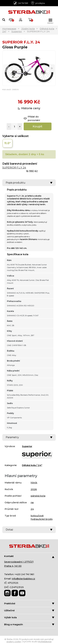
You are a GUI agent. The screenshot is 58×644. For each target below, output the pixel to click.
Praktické (29, 603)
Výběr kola (29, 617)
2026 (34, 489)
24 (32, 509)
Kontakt (29, 556)
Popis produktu (29, 183)
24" (4, 31)
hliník (34, 483)
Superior (17, 31)
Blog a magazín (29, 624)
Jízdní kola (28, 29)
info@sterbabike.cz (24, 579)
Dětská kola (47, 29)
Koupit (38, 126)
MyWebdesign (45, 642)
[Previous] (6, 68)
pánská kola (38, 496)
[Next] (52, 68)
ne (32, 502)
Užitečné (29, 610)
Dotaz (29, 530)
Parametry (29, 437)
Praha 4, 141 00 (13, 566)
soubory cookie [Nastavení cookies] (14, 642)
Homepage (9, 29)
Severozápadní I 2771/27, (19, 562)
